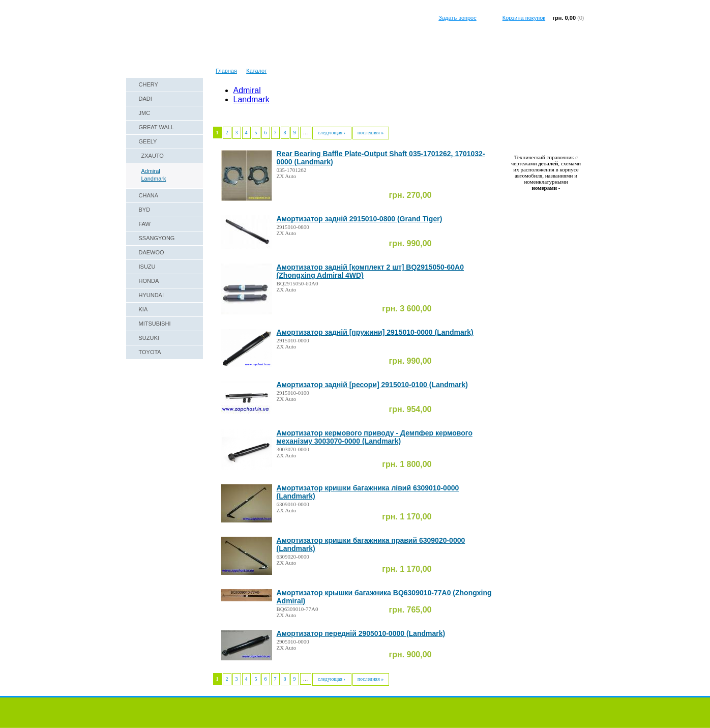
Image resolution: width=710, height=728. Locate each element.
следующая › (332, 133)
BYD (145, 210)
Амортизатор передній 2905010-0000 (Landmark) (361, 633)
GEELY (148, 141)
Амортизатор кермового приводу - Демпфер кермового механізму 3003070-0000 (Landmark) (375, 437)
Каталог (256, 71)
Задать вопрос (457, 18)
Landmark (154, 179)
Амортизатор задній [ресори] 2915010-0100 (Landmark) (372, 385)
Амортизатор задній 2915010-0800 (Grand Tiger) (360, 219)
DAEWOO (152, 252)
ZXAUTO (153, 156)
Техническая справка (213, 58)
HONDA (149, 281)
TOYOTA (150, 352)
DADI (145, 99)
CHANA (149, 195)
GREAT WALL (156, 127)
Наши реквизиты (153, 58)
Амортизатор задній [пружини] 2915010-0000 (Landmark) (375, 332)
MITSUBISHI (155, 324)
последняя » (371, 133)
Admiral (151, 171)
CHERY (149, 84)
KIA (143, 309)
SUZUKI (149, 338)
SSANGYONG (157, 238)
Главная (226, 71)
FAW (145, 224)
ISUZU (147, 267)
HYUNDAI (152, 295)
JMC (145, 113)
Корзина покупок (524, 18)
